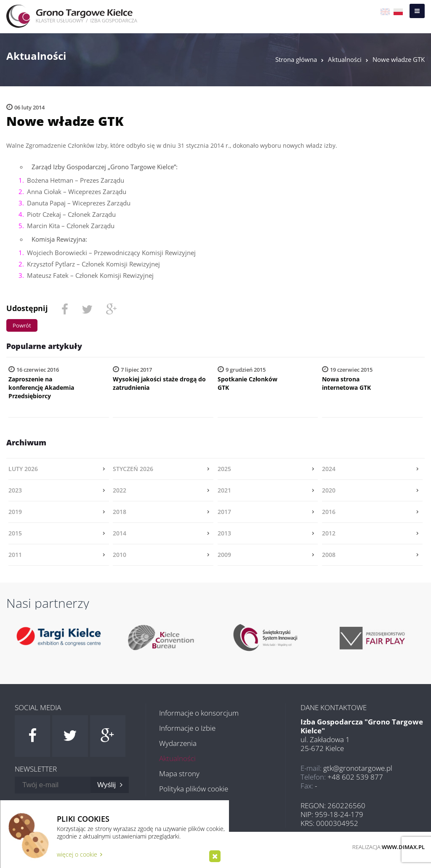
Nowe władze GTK (399, 59)
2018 (120, 512)
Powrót (22, 325)
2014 (120, 533)
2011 (15, 555)
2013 (224, 533)
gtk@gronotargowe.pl (358, 768)
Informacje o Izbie (187, 728)
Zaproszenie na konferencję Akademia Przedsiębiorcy (41, 387)
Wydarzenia (178, 743)
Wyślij (110, 785)
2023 (15, 490)
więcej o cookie (80, 854)
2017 (224, 512)
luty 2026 (23, 469)
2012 (329, 533)
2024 (329, 469)
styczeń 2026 (133, 469)
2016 (329, 512)
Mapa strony (179, 773)
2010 (120, 555)
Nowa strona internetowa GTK (346, 383)
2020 (329, 490)
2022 (120, 490)
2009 (224, 555)
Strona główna (296, 59)
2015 (15, 533)
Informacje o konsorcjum (199, 713)
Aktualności (345, 59)
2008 (329, 555)
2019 (15, 512)
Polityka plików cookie (194, 789)
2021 (224, 490)
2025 (224, 469)
